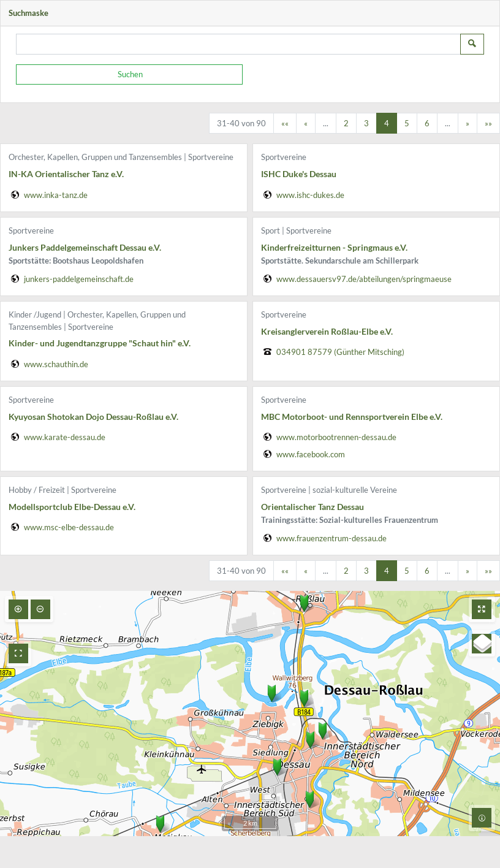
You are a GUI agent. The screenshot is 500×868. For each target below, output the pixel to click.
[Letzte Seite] (488, 123)
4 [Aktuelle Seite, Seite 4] (387, 123)
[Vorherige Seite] (306, 123)
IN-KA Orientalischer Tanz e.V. (66, 174)
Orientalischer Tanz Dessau (312, 507)
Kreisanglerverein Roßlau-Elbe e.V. (327, 331)
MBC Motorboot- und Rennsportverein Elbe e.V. (352, 417)
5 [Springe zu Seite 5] (407, 123)
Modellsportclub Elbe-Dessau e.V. (72, 507)
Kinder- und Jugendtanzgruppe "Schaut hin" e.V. (100, 343)
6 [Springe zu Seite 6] (427, 123)
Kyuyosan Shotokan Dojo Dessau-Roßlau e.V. (93, 417)
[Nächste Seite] (468, 123)
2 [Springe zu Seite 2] (346, 123)
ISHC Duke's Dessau (299, 174)
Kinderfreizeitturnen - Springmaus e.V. (334, 247)
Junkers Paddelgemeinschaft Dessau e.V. (85, 247)
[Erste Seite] (285, 123)
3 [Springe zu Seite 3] (366, 123)
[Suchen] (129, 75)
